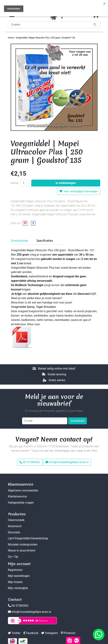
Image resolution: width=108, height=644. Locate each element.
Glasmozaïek (16, 520)
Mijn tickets (15, 582)
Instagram (50, 633)
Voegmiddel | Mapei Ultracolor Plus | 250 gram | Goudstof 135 (45, 38)
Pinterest (68, 633)
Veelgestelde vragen (21, 503)
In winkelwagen (66, 183)
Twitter (14, 633)
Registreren (15, 570)
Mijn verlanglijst (18, 588)
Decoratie (14, 532)
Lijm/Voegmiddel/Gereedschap (28, 538)
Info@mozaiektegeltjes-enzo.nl (67, 462)
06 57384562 (30, 462)
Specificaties (45, 241)
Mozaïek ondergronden (23, 544)
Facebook (31, 633)
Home (11, 38)
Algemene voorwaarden (23, 490)
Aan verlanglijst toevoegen (79, 191)
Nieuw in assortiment (22, 550)
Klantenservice (17, 496)
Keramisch (15, 526)
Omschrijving (19, 241)
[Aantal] (25, 183)
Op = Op (13, 557)
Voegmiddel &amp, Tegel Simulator (33, 307)
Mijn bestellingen (19, 576)
